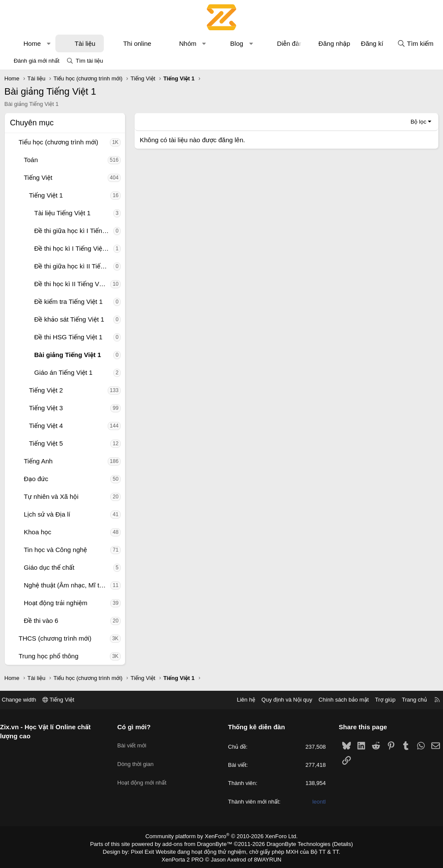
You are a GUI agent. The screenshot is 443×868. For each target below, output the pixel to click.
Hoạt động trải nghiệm (56, 603)
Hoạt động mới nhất (145, 773)
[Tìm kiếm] (415, 43)
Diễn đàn (290, 43)
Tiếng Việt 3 (46, 408)
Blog (237, 43)
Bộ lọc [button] (419, 122)
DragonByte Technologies (293, 843)
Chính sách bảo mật (337, 700)
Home (32, 43)
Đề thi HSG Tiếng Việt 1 (68, 337)
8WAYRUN (264, 858)
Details (333, 843)
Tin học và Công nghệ (55, 550)
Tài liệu (85, 43)
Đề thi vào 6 (41, 621)
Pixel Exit (149, 850)
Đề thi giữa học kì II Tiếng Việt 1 (74, 266)
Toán (31, 160)
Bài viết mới (135, 742)
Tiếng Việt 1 (46, 195)
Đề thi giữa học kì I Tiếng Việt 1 (74, 231)
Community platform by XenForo (222, 836)
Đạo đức (36, 479)
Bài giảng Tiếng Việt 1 (68, 355)
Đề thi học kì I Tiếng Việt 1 (72, 248)
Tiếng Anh (38, 461)
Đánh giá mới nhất (37, 61)
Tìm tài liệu (89, 61)
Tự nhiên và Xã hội (51, 496)
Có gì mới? (137, 727)
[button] (49, 43)
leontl (316, 802)
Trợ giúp (379, 700)
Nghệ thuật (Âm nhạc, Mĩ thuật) (67, 585)
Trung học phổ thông (48, 656)
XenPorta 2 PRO (185, 858)
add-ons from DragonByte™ (199, 843)
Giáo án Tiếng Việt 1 (63, 372)
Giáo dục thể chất (49, 567)
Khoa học (38, 532)
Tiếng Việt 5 (46, 443)
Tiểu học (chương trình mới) (58, 142)
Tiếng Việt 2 (46, 390)
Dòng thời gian (139, 757)
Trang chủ (408, 700)
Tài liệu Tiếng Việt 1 (62, 213)
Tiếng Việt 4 (46, 426)
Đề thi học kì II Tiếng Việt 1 (72, 284)
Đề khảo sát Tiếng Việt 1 (69, 319)
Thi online (137, 43)
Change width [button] (26, 700)
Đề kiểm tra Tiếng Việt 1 (68, 302)
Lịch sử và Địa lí (47, 514)
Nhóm (188, 43)
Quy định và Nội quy (280, 700)
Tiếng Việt (38, 177)
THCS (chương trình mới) (55, 638)
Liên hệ (239, 700)
